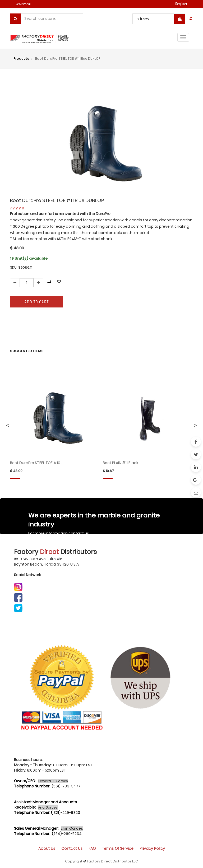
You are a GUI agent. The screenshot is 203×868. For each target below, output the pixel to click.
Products (21, 59)
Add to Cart (37, 302)
